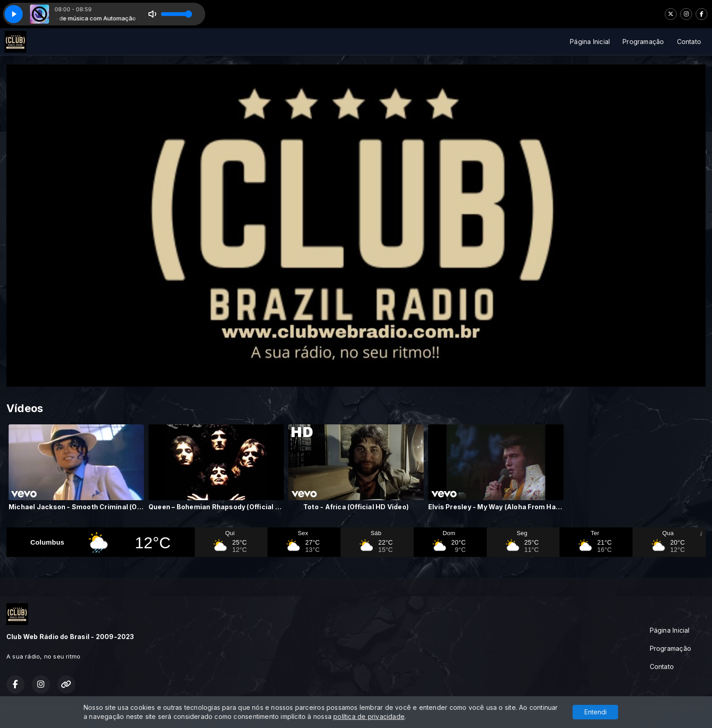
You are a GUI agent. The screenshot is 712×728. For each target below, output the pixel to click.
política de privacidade (369, 716)
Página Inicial (590, 42)
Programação (643, 42)
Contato (689, 42)
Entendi (596, 712)
